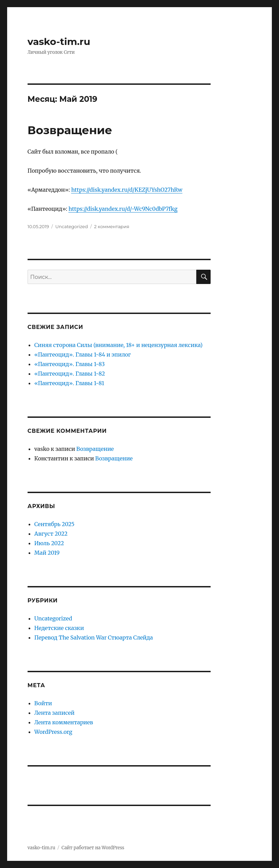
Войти (43, 703)
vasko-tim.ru (59, 42)
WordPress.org (53, 732)
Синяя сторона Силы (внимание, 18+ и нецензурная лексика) (118, 345)
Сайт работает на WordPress (93, 848)
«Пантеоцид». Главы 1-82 (70, 374)
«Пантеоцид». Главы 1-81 (69, 383)
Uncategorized (71, 226)
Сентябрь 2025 (54, 524)
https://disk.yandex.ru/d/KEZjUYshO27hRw (127, 190)
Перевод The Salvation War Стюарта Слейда (94, 637)
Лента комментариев (64, 722)
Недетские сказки (59, 628)
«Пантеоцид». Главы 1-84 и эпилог (83, 354)
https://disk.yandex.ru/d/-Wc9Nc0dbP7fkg (123, 209)
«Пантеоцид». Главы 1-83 (70, 364)
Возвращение (70, 130)
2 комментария (112, 226)
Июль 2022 (49, 543)
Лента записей (54, 713)
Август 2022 (51, 534)
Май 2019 (47, 553)
